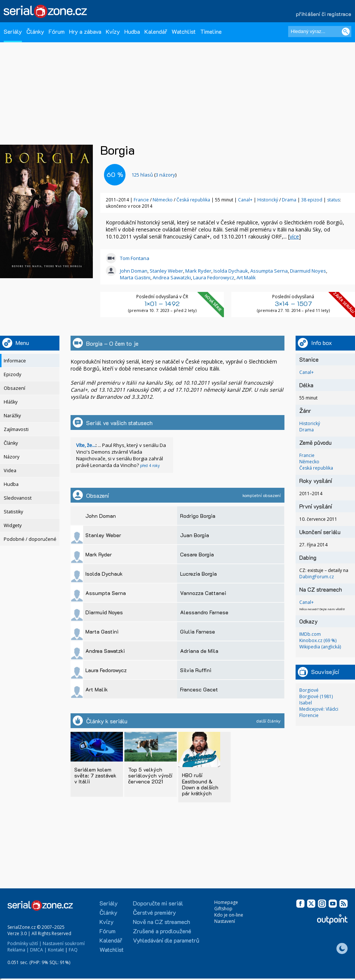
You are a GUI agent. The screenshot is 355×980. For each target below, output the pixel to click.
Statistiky (13, 512)
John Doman (134, 271)
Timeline (211, 31)
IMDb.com (310, 634)
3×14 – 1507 (293, 303)
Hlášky (11, 402)
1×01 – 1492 (162, 303)
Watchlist (184, 31)
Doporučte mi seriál (158, 903)
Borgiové (309, 690)
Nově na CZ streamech (162, 922)
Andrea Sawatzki (172, 277)
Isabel (306, 703)
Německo (163, 200)
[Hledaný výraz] (320, 32)
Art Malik (246, 277)
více (294, 236)
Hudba (132, 31)
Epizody (12, 374)
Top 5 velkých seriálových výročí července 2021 (150, 775)
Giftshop (223, 909)
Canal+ (245, 200)
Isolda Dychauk (231, 271)
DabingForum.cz (317, 577)
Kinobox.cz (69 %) (318, 640)
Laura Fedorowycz (214, 277)
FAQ (73, 950)
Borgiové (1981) (316, 696)
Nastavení (225, 921)
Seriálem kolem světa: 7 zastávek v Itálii (95, 775)
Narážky (12, 416)
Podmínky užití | (25, 943)
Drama (289, 200)
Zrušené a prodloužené (162, 931)
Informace (15, 361)
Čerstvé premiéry (154, 912)
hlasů (142, 175)
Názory (12, 457)
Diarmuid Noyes (308, 271)
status (333, 200)
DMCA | (38, 950)
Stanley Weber (166, 271)
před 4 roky (150, 466)
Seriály (13, 31)
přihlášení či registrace (324, 14)
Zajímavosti (16, 429)
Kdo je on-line (229, 915)
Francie (141, 200)
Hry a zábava (85, 31)
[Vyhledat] (346, 32)
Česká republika (193, 200)
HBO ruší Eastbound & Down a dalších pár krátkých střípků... (200, 787)
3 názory (165, 175)
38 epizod (312, 200)
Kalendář (156, 31)
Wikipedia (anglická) (320, 647)
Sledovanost (18, 498)
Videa (10, 471)
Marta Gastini (135, 277)
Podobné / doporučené (30, 539)
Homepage (226, 902)
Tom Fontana (135, 258)
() (154, 175)
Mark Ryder (198, 271)
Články (35, 31)
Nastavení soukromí (64, 943)
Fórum (57, 31)
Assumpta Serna (269, 271)
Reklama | (18, 950)
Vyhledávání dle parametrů (166, 940)
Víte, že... (86, 445)
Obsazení (14, 388)
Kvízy (113, 31)
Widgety (13, 525)
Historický (268, 200)
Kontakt (56, 950)
